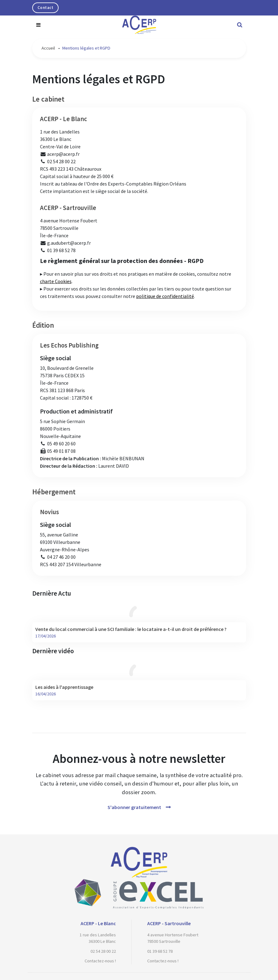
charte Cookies (56, 281)
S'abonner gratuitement (134, 807)
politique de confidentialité (165, 296)
